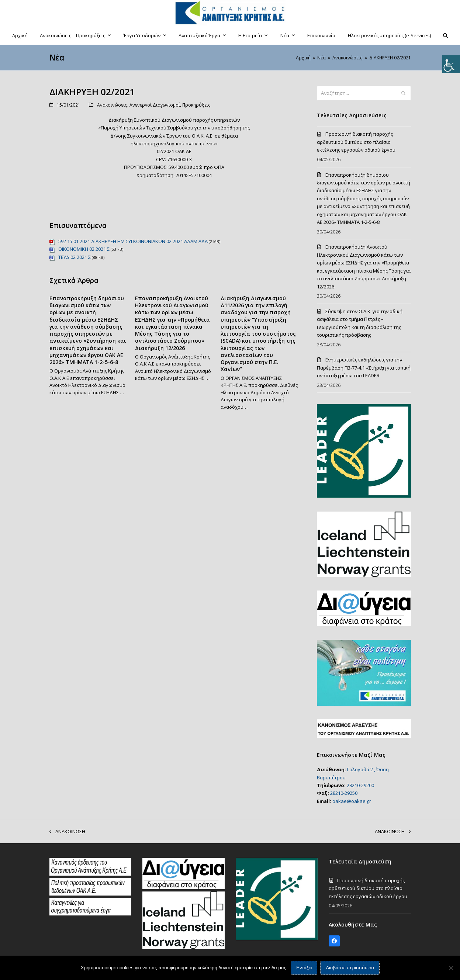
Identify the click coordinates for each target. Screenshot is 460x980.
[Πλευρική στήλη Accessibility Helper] (451, 64)
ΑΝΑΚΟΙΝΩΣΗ (67, 832)
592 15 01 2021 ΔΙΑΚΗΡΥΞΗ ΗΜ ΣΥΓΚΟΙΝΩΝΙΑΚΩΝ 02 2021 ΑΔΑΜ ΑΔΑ (133, 241)
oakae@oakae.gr (352, 801)
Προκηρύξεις (196, 105)
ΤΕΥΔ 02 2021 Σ (75, 257)
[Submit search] (403, 93)
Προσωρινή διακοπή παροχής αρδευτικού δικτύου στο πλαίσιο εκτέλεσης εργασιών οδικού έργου (356, 142)
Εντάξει (304, 968)
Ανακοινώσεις (112, 105)
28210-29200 (360, 785)
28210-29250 (344, 793)
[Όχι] (451, 968)
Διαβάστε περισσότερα (350, 968)
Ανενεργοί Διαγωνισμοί (155, 105)
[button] (446, 35)
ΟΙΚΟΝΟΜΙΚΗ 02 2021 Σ (84, 249)
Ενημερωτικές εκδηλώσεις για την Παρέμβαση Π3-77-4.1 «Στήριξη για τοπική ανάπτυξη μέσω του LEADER (364, 368)
